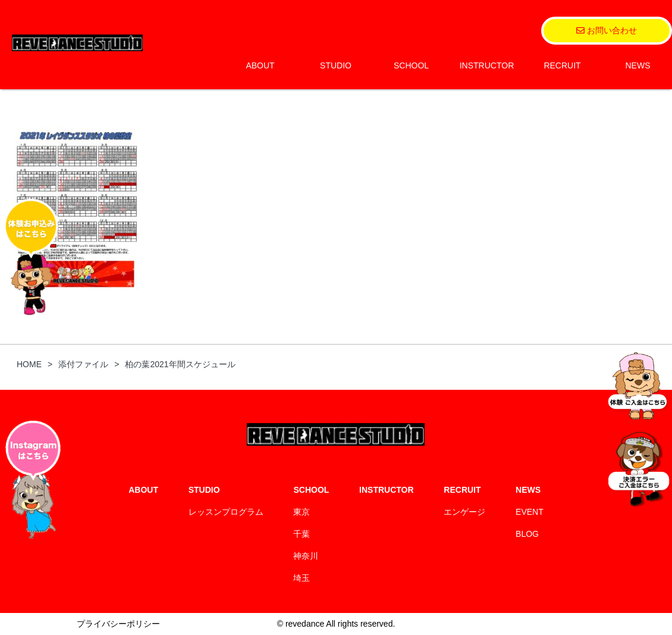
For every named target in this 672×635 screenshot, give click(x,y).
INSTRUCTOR (487, 65)
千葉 (302, 534)
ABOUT (260, 65)
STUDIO (336, 65)
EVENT (530, 512)
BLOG (527, 534)
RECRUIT (562, 65)
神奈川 (306, 556)
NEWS (638, 65)
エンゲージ (464, 512)
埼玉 (302, 578)
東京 (302, 512)
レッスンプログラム (226, 512)
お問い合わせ (607, 30)
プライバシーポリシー (118, 624)
